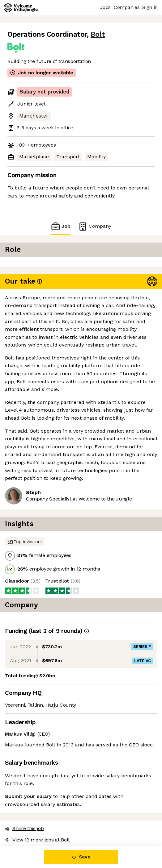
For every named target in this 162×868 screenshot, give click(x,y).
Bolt (98, 34)
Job (61, 226)
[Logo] (21, 8)
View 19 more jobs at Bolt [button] (37, 840)
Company (95, 226)
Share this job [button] (24, 828)
